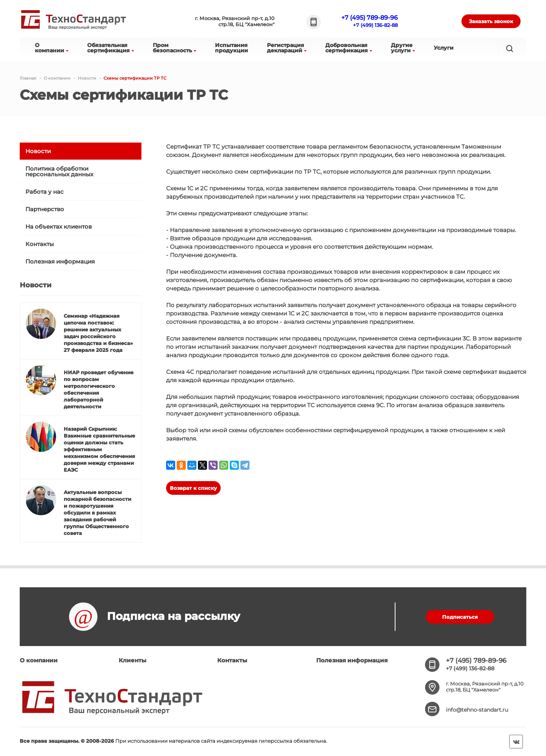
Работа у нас (45, 192)
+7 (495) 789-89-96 (369, 18)
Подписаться (460, 617)
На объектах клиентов (59, 227)
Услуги (444, 48)
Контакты (40, 244)
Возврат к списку (193, 488)
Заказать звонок (491, 21)
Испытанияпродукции (231, 48)
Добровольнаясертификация (349, 48)
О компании (39, 660)
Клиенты (133, 660)
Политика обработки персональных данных (59, 171)
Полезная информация (60, 261)
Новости (38, 151)
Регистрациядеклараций (287, 48)
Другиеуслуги (403, 48)
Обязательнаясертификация (111, 48)
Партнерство (45, 209)
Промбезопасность (174, 48)
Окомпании (52, 48)
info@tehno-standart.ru (477, 710)
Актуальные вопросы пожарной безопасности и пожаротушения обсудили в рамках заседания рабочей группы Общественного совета (97, 513)
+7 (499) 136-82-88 (375, 25)
